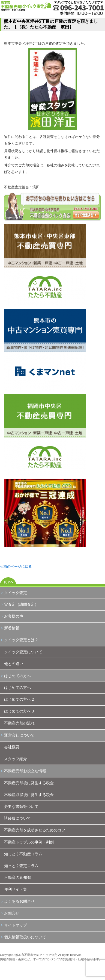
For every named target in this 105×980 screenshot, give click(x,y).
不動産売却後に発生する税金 (29, 783)
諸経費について (17, 818)
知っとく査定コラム (21, 866)
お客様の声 (14, 616)
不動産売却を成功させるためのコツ (35, 830)
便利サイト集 (16, 889)
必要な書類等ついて (21, 806)
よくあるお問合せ (19, 901)
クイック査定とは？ (21, 640)
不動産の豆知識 (17, 877)
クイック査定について (23, 652)
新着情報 (12, 628)
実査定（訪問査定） (21, 604)
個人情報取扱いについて (25, 937)
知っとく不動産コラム (23, 854)
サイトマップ (16, 925)
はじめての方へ (17, 676)
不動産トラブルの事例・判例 (29, 842)
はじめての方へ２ (19, 699)
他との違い (14, 664)
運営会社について (19, 735)
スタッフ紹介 (16, 759)
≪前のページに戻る (16, 566)
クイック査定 (16, 593)
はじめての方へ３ (19, 711)
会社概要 (12, 747)
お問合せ (12, 913)
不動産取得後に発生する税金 (29, 795)
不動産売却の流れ (19, 723)
